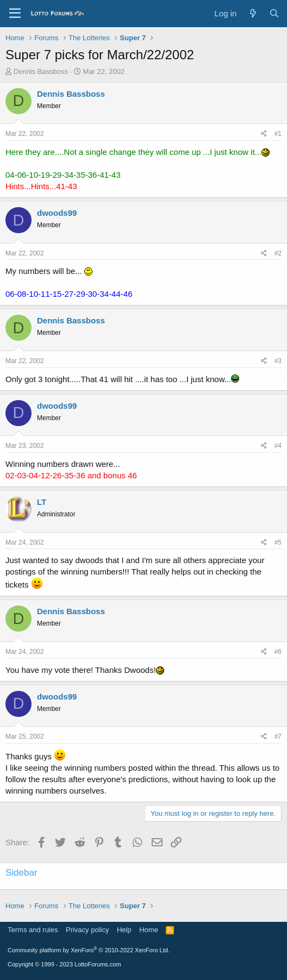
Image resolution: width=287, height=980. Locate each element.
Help (124, 930)
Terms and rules (33, 930)
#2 (278, 253)
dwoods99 (57, 213)
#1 (278, 134)
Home (149, 930)
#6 (278, 652)
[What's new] (252, 13)
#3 (278, 361)
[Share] (264, 134)
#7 (278, 736)
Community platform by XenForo (89, 950)
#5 (278, 542)
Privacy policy (87, 930)
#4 (278, 446)
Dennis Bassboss (41, 71)
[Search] (274, 13)
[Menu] (15, 14)
